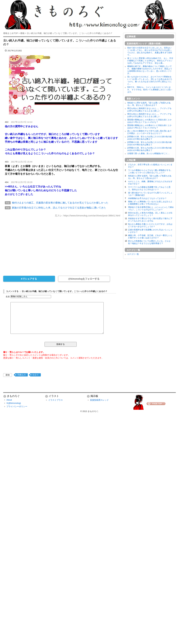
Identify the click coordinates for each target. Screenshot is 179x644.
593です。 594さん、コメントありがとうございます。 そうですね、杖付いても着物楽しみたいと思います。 (150, 90)
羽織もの (22, 375)
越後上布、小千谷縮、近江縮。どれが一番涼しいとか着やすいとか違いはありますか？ (150, 237)
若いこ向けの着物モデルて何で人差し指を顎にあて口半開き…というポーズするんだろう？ (149, 132)
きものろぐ (93, 411)
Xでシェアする (29, 279)
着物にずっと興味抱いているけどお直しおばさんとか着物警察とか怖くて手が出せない (150, 203)
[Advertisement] (62, 244)
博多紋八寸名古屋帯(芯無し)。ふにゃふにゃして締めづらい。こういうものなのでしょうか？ (151, 208)
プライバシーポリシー (17, 406)
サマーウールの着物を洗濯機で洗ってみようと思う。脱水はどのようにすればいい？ (149, 188)
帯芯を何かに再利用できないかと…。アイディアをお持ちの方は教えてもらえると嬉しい (149, 110)
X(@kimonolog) (14, 403)
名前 (8, 296)
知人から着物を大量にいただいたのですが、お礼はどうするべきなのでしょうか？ (150, 225)
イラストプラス (56, 400)
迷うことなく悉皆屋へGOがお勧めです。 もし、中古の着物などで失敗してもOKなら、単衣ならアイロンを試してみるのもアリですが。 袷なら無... (150, 61)
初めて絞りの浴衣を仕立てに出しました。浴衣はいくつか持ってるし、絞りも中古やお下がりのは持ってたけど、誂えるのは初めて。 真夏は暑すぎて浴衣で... (150, 51)
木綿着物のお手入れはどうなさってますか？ (147, 198)
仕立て (36, 375)
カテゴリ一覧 (133, 254)
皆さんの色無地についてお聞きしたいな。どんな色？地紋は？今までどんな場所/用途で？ (149, 242)
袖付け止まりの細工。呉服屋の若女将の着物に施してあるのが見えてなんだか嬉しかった (60, 203)
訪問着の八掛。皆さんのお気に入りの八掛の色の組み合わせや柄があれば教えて (149, 138)
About (9, 400)
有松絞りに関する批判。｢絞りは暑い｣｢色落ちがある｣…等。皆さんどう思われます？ (149, 104)
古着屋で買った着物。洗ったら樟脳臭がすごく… (148, 153)
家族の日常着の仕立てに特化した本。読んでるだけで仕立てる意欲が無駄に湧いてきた (59, 208)
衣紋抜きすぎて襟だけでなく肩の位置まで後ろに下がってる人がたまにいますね (150, 220)
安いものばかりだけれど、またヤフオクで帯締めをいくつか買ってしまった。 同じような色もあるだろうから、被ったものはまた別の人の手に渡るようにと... (150, 80)
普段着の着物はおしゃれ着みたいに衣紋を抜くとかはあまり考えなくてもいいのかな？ (149, 121)
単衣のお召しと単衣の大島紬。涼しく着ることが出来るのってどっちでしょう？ (150, 214)
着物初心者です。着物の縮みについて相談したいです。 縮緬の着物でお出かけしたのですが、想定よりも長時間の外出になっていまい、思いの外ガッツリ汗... (150, 70)
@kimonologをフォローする (84, 279)
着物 (8, 375)
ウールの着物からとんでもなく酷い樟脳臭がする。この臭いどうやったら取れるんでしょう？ (150, 171)
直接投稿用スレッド (99, 400)
